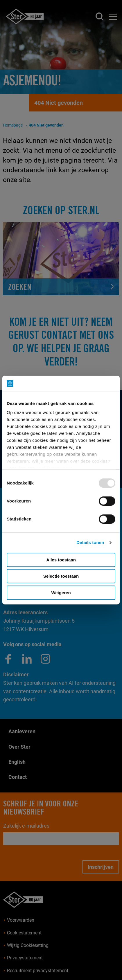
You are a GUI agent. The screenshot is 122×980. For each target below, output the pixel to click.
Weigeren (61, 593)
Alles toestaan (61, 560)
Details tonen (90, 542)
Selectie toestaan (61, 576)
